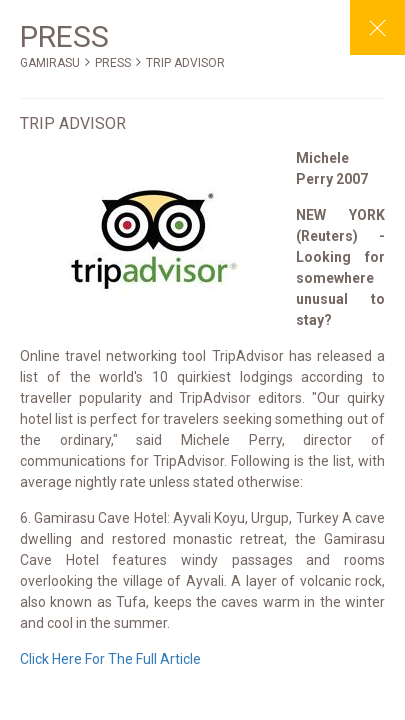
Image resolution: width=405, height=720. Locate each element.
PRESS (113, 63)
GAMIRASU (50, 63)
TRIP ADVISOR (185, 63)
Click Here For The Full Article (110, 659)
